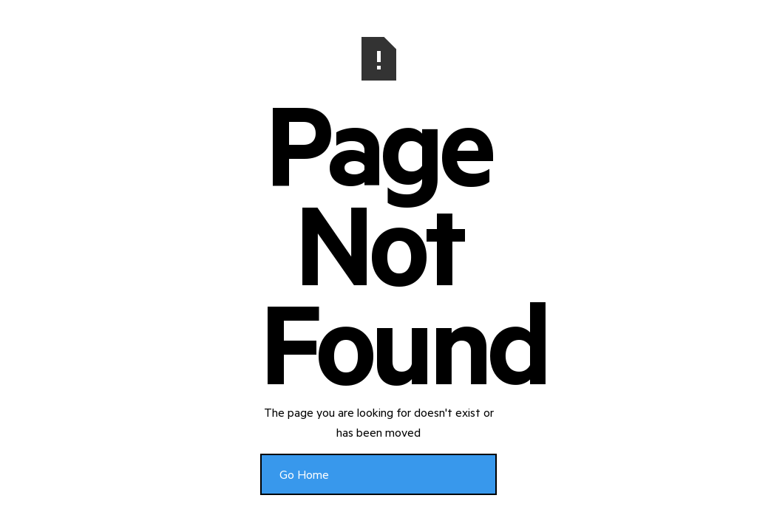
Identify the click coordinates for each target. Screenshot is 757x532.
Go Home (304, 474)
